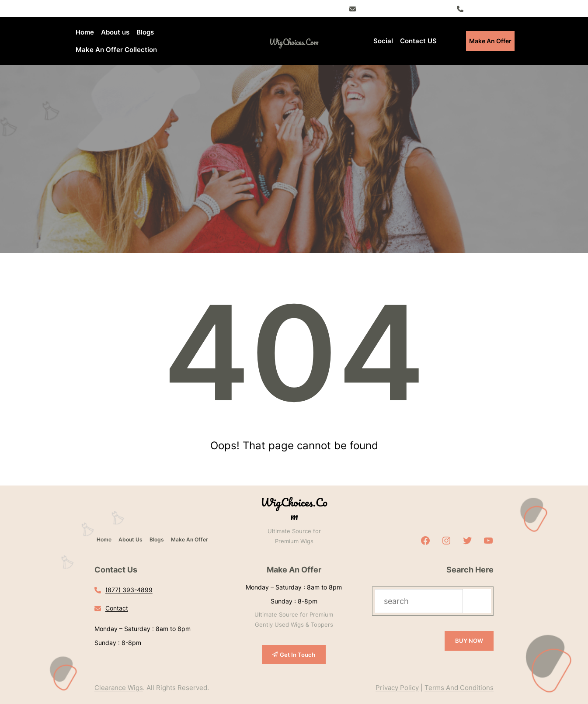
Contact (117, 608)
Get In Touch (297, 655)
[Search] (477, 601)
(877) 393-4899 (491, 8)
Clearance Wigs (119, 688)
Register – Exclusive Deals (398, 8)
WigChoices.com (294, 42)
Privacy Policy (397, 688)
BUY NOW (469, 641)
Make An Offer (490, 41)
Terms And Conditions (459, 688)
